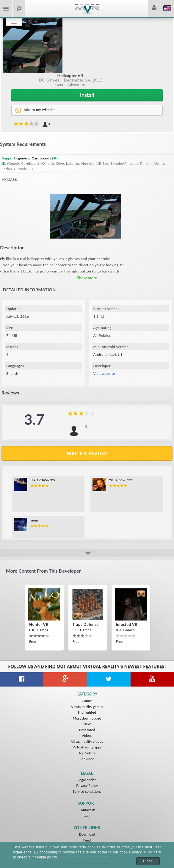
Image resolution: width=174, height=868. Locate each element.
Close (148, 861)
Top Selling (87, 753)
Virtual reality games (87, 707)
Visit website (104, 373)
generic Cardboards (35, 158)
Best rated (87, 730)
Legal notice (87, 780)
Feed (87, 840)
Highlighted (87, 712)
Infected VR (127, 624)
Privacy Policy (87, 785)
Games (87, 701)
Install (87, 95)
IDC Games (49, 80)
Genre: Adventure (70, 85)
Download (87, 834)
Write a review (87, 453)
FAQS (87, 816)
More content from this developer (43, 571)
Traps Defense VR (88, 624)
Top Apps (87, 759)
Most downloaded (87, 718)
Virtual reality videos (87, 741)
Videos (87, 735)
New (87, 724)
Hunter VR (39, 624)
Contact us (87, 810)
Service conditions (87, 791)
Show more (87, 278)
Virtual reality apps (87, 747)
